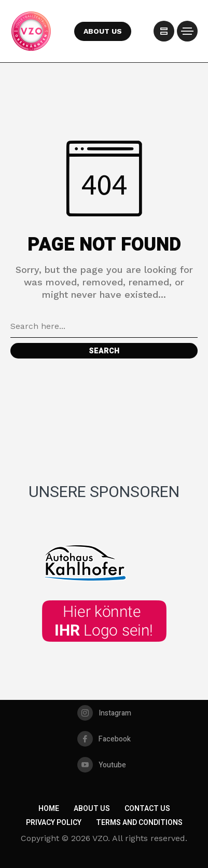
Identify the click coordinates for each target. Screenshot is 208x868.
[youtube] (102, 765)
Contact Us (147, 809)
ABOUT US (103, 31)
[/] (164, 31)
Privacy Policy (54, 823)
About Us (92, 809)
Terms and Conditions (139, 823)
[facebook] (104, 739)
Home (49, 809)
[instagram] (104, 713)
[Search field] (104, 326)
